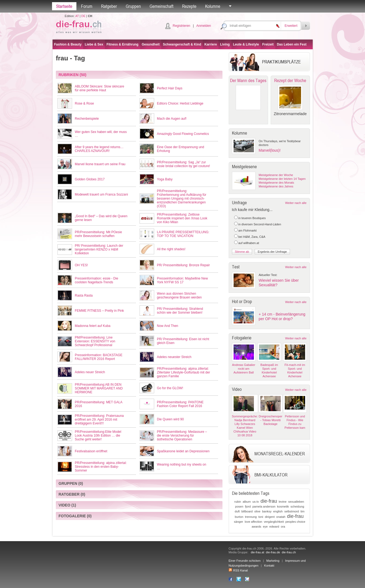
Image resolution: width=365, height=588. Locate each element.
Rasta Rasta (84, 295)
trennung (251, 517)
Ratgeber (109, 6)
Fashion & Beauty (68, 44)
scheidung (297, 506)
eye (265, 527)
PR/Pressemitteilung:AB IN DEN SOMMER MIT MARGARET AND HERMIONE (99, 388)
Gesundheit (151, 44)
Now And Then (168, 326)
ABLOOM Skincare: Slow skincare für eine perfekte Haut (99, 88)
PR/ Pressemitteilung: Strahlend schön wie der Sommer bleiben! (180, 311)
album (247, 502)
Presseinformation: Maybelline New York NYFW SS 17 (182, 280)
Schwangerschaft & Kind (182, 44)
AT (77, 16)
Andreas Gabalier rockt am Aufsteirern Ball (244, 369)
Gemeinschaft (161, 6)
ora (283, 527)
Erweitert (291, 26)
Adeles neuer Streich (90, 372)
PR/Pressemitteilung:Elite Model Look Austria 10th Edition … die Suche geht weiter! (98, 436)
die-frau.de (273, 552)
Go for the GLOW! (170, 388)
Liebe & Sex (94, 44)
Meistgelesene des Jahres (276, 186)
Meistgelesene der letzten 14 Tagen (282, 179)
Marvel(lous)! (270, 150)
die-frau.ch (289, 552)
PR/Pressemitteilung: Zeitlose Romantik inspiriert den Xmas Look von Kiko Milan (182, 218)
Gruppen (133, 6)
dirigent (270, 517)
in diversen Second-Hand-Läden (260, 224)
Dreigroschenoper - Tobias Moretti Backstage (271, 420)
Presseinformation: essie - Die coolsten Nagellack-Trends (96, 280)
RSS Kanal (238, 570)
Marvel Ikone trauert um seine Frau (100, 164)
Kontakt (269, 566)
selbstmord (292, 511)
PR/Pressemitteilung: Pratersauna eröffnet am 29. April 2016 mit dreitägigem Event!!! (99, 420)
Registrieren (181, 26)
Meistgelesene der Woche (276, 175)
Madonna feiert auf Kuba (93, 326)
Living (225, 44)
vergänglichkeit (274, 522)
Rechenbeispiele (87, 119)
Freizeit (268, 44)
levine (283, 502)
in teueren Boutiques (252, 218)
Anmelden (204, 26)
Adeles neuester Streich (174, 357)
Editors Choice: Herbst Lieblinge (180, 103)
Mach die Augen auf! (172, 119)
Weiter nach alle (296, 203)
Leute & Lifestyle (246, 44)
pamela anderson (264, 506)
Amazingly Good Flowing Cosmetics (183, 134)
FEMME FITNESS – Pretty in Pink (99, 311)
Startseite (64, 6)
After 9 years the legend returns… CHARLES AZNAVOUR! (99, 149)
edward (274, 527)
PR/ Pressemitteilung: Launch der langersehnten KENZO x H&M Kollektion (99, 249)
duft (237, 511)
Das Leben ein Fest (292, 44)
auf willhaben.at (249, 243)
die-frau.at (257, 552)
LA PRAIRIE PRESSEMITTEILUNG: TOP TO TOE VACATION (183, 234)
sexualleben (296, 502)
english (278, 511)
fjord (248, 506)
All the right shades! (171, 249)
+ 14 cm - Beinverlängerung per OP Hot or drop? (282, 316)
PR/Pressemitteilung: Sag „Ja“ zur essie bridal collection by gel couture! (183, 164)
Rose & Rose (84, 103)
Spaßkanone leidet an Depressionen (183, 451)
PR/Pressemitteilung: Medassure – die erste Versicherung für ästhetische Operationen (182, 436)
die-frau (269, 501)
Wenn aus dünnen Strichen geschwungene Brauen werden (179, 295)
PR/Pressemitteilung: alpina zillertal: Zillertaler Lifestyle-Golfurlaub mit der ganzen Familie (183, 372)
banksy (267, 511)
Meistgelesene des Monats (277, 183)
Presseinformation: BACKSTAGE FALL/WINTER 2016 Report (99, 357)
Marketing (273, 561)
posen (239, 506)
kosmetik (283, 506)
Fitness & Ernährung (122, 44)
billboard (247, 511)
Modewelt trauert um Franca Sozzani (101, 194)
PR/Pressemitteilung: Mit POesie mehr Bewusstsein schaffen (98, 234)
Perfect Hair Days (170, 88)
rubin (238, 502)
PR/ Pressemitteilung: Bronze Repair (183, 265)
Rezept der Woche (290, 80)
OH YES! (81, 265)
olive (257, 511)
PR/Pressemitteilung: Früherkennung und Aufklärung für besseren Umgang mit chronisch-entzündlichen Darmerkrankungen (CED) (182, 199)
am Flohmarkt (248, 230)
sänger (238, 522)
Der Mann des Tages (248, 80)
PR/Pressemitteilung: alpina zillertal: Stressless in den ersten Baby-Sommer (101, 467)
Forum (87, 6)
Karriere (211, 44)
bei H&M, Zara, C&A (252, 237)
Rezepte (189, 6)
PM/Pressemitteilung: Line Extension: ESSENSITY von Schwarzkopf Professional (95, 341)
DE (83, 16)
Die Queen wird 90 (170, 419)
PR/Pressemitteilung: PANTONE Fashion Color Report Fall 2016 (180, 404)
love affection (253, 522)
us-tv (256, 502)
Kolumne (213, 6)
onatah (281, 517)
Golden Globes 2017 (90, 179)
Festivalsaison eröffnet (91, 451)
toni (261, 517)
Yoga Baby (165, 179)
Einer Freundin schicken (245, 561)
